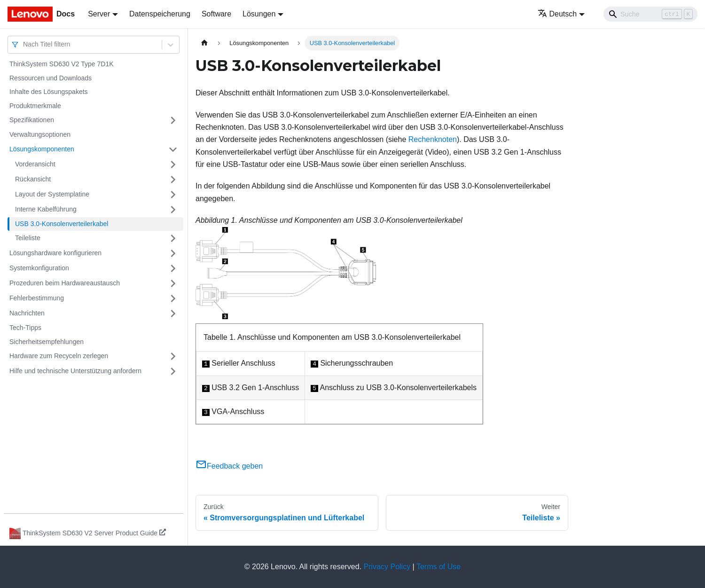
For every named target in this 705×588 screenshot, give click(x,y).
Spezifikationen (32, 120)
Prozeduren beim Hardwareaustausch (65, 283)
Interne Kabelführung (46, 209)
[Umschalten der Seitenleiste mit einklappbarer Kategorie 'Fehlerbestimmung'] (173, 298)
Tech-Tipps (25, 328)
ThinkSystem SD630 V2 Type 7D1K (62, 64)
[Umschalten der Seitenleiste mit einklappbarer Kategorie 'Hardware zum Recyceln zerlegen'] (173, 356)
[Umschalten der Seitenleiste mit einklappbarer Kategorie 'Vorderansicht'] (173, 165)
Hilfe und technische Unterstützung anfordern (75, 371)
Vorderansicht (35, 164)
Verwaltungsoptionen (40, 134)
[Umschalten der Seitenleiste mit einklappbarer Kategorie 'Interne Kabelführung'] (173, 210)
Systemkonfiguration (39, 268)
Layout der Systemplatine (52, 194)
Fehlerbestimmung (37, 298)
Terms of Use (439, 567)
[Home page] (204, 43)
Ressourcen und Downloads (51, 78)
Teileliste (28, 238)
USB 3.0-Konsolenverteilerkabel (62, 224)
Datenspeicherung (160, 14)
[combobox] (24, 44)
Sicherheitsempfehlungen (47, 342)
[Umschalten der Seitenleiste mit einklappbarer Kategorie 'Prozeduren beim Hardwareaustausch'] (173, 283)
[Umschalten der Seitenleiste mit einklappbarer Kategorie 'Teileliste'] (173, 238)
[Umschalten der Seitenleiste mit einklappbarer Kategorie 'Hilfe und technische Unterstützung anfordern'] (173, 371)
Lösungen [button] (259, 14)
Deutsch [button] (557, 14)
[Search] (650, 14)
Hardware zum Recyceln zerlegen (59, 356)
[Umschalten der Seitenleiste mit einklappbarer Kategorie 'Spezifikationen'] (173, 120)
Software (216, 14)
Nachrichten (27, 313)
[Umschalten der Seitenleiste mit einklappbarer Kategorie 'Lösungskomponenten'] (173, 149)
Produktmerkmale (35, 106)
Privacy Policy (387, 567)
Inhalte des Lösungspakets (49, 92)
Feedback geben (229, 466)
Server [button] (99, 14)
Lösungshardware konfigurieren (55, 253)
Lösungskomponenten (42, 149)
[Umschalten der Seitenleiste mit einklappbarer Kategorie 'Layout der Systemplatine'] (173, 195)
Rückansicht (33, 179)
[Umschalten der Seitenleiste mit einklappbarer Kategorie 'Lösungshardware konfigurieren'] (173, 253)
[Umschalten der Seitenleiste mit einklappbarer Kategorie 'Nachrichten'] (173, 314)
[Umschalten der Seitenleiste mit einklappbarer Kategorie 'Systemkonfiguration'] (173, 268)
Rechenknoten (433, 139)
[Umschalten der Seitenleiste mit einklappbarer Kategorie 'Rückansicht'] (173, 180)
